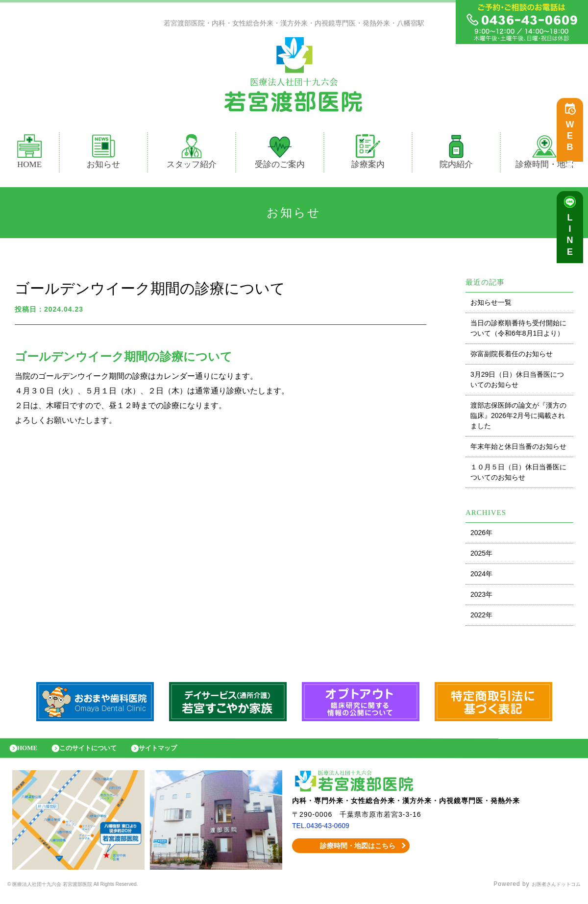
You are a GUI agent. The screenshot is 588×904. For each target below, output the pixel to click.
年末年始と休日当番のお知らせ (518, 449)
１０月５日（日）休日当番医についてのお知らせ (518, 475)
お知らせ (103, 154)
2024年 (481, 576)
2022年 (481, 617)
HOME (29, 154)
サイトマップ (179, 753)
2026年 (481, 535)
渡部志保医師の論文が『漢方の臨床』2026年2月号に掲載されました (518, 418)
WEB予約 (572, 143)
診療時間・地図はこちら (351, 853)
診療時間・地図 (545, 154)
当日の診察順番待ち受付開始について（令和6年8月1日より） (518, 330)
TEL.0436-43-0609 (325, 833)
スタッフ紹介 (192, 154)
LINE (572, 240)
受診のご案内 (280, 154)
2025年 (481, 556)
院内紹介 (456, 154)
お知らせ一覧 (491, 305)
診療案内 (372, 154)
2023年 (481, 597)
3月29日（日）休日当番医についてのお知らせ (517, 382)
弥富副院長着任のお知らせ (512, 356)
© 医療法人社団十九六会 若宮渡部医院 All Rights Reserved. (96, 892)
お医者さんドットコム (549, 892)
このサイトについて (99, 753)
